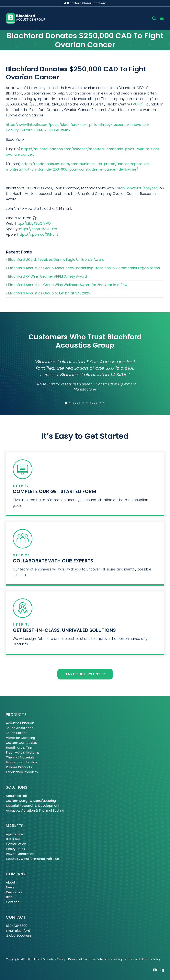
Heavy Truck (16, 849)
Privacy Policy (151, 959)
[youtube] (155, 970)
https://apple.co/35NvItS (38, 234)
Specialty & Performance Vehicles (32, 859)
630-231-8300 (17, 926)
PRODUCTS (16, 715)
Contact (12, 902)
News (10, 887)
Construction (16, 844)
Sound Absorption (20, 728)
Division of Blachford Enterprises (90, 959)
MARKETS (15, 826)
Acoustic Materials (20, 723)
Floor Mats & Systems (23, 752)
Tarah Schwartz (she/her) (137, 188)
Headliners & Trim (20, 748)
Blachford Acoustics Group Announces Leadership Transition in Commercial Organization (84, 268)
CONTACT (16, 917)
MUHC (137, 104)
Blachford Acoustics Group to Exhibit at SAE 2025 (49, 293)
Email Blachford (18, 931)
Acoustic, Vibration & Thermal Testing (35, 811)
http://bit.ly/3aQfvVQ (33, 223)
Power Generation (20, 854)
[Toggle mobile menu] (162, 18)
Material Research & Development (33, 806)
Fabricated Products (22, 772)
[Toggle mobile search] (154, 18)
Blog (9, 897)
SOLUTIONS (17, 787)
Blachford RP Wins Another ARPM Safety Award (48, 276)
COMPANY (16, 874)
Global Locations (19, 936)
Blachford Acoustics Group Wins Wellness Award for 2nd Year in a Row (68, 285)
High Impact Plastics (22, 762)
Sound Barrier (16, 733)
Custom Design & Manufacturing (31, 801)
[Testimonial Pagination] (66, 403)
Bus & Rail (13, 839)
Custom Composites (22, 743)
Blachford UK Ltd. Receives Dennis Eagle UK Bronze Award (56, 260)
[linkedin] (162, 970)
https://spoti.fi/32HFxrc (38, 229)
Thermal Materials (20, 757)
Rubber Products (19, 767)
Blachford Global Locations (85, 3)
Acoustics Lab (17, 796)
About (11, 882)
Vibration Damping (20, 738)
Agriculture (14, 834)
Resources (14, 892)
